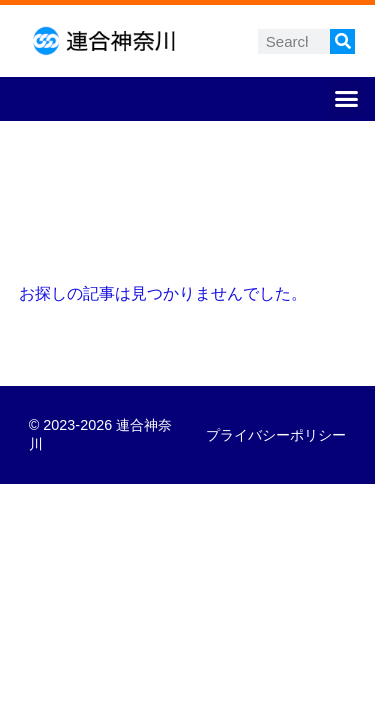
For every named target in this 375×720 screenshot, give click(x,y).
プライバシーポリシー (276, 435)
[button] (347, 99)
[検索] (342, 41)
